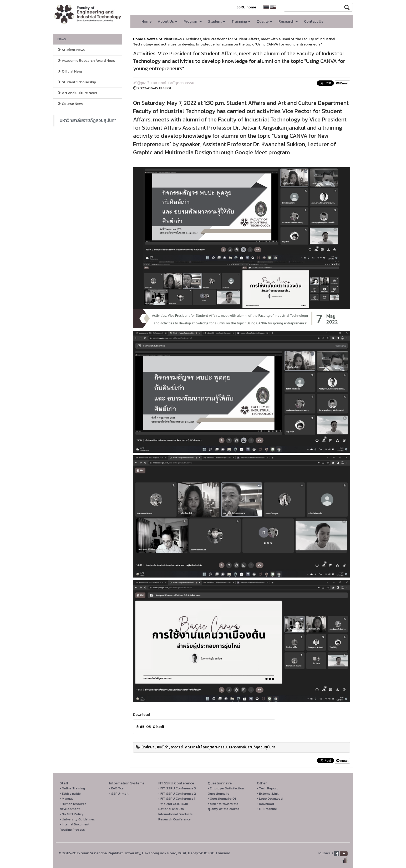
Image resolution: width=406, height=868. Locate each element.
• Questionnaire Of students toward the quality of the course (224, 804)
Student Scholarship (77, 82)
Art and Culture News (77, 93)
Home (146, 21)
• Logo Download (270, 798)
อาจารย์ (177, 747)
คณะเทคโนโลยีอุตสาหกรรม (206, 747)
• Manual (66, 798)
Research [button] (288, 21)
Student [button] (217, 21)
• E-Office (116, 788)
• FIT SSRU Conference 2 (177, 793)
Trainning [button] (241, 21)
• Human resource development (73, 806)
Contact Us (314, 21)
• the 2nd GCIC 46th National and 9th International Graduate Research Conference (176, 811)
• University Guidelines (77, 819)
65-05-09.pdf (152, 727)
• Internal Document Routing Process (75, 827)
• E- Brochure (267, 809)
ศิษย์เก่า (162, 747)
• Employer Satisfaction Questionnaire (226, 791)
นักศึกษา (148, 747)
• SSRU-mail (119, 793)
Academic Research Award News (86, 61)
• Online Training (72, 788)
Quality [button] (264, 21)
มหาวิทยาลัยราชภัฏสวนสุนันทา (88, 120)
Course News (70, 104)
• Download (265, 804)
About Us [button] (168, 21)
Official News (70, 71)
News (62, 39)
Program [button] (193, 21)
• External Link (268, 793)
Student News (71, 50)
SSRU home (246, 7)
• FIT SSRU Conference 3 (177, 788)
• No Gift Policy (72, 814)
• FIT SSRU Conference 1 (177, 798)
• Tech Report (267, 788)
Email (342, 83)
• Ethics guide (70, 793)
